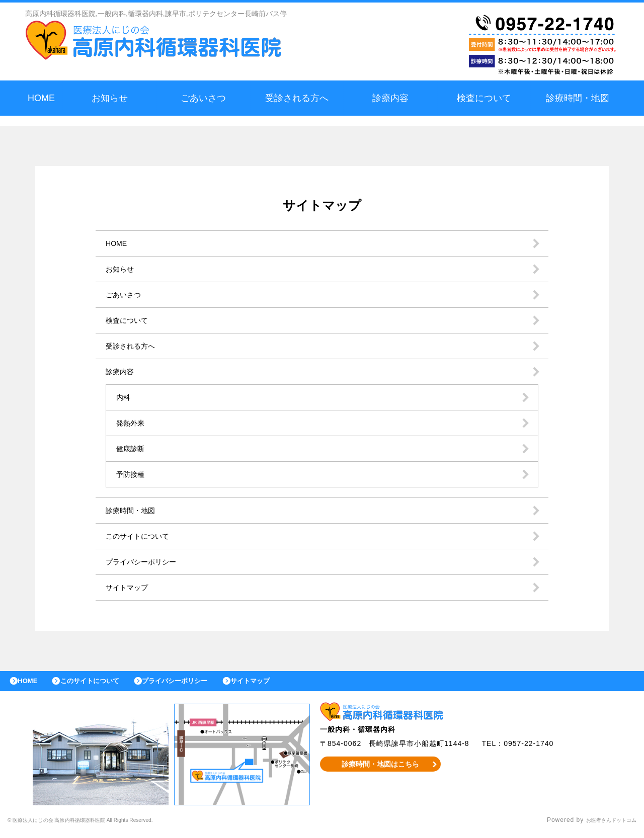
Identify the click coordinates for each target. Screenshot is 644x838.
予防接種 (132, 474)
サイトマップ (130, 587)
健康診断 (132, 448)
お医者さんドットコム (604, 825)
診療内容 (390, 98)
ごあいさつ (203, 98)
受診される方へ (297, 98)
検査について (484, 98)
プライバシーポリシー (146, 562)
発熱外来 (132, 423)
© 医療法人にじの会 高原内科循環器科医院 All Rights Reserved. (105, 825)
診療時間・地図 (578, 98)
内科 (124, 397)
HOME (41, 98)
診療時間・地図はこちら (381, 769)
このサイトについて (142, 536)
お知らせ (110, 98)
